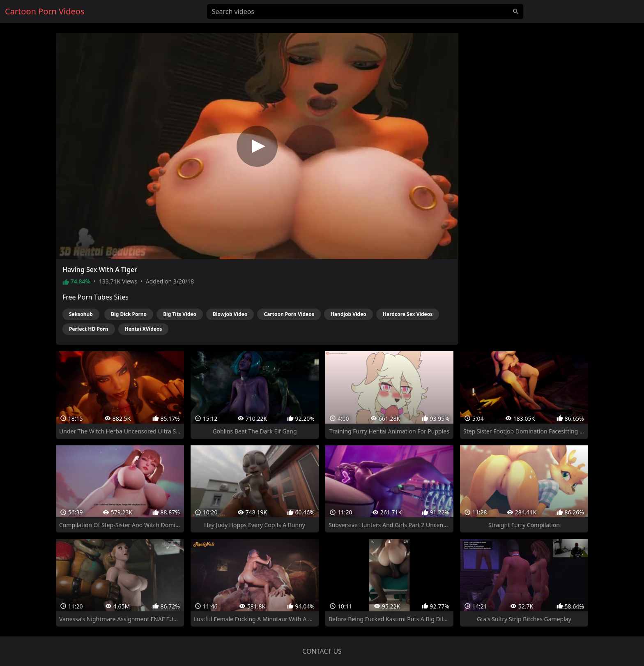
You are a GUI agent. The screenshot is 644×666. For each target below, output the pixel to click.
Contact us (322, 651)
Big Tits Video (180, 314)
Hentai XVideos (144, 329)
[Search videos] (365, 12)
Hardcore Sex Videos (408, 314)
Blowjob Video (230, 314)
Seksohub (81, 314)
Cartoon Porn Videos (289, 314)
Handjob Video (348, 314)
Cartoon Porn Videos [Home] (45, 11)
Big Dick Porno (129, 314)
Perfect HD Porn (89, 329)
